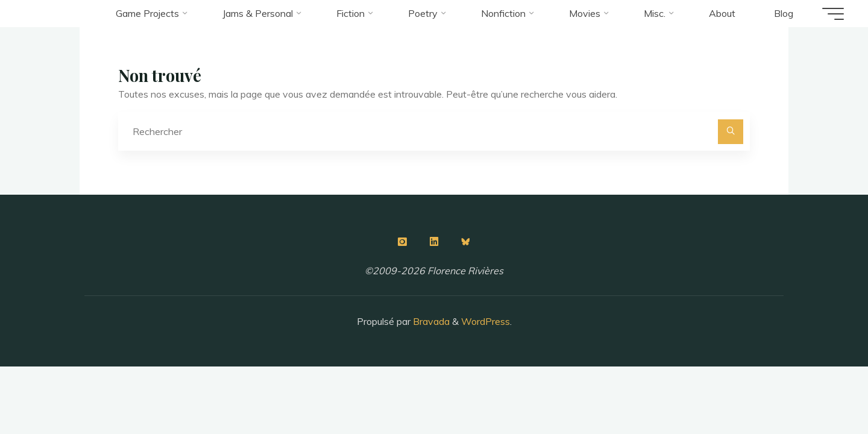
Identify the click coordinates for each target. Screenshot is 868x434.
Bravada (430, 321)
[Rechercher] (731, 132)
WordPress (486, 321)
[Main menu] (833, 14)
